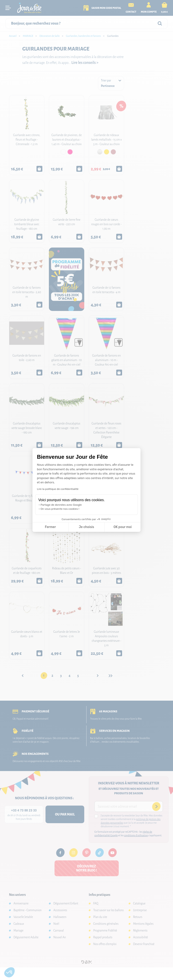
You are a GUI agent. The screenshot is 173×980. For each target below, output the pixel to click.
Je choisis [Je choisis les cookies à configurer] (86, 527)
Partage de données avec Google (61, 505)
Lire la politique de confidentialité (58, 489)
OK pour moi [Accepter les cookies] (123, 527)
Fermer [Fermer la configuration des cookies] (50, 527)
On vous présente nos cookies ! (60, 509)
